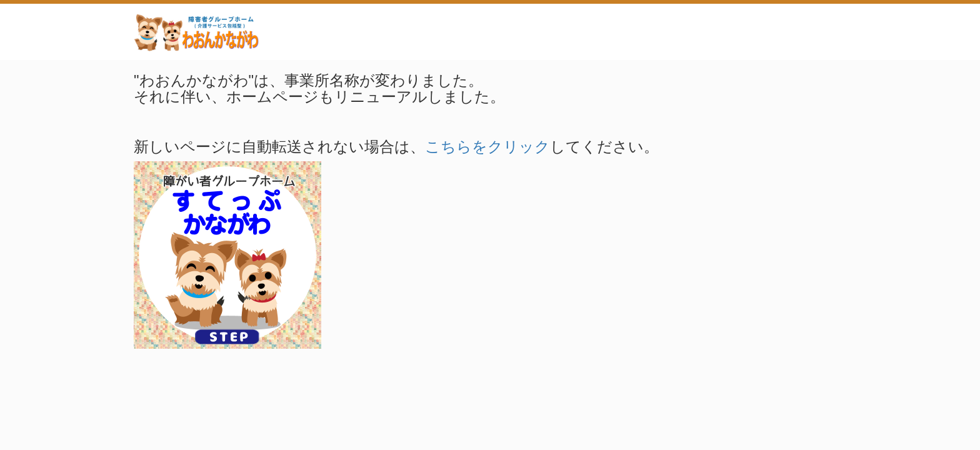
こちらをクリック (487, 147)
